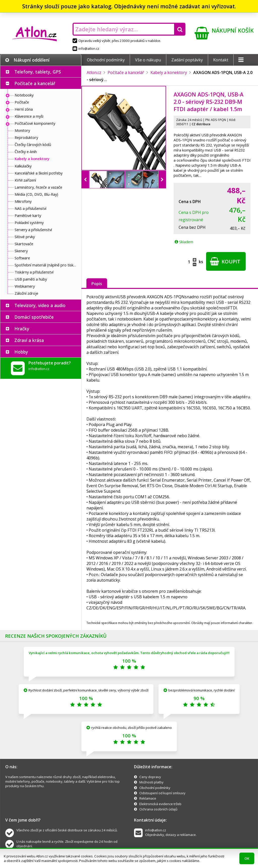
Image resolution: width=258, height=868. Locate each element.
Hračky (22, 329)
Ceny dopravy (150, 777)
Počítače (22, 102)
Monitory (22, 130)
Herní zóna (24, 109)
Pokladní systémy (29, 222)
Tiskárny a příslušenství (34, 272)
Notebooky (24, 95)
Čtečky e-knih (26, 152)
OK (247, 858)
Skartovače (24, 244)
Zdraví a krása (29, 340)
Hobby (21, 352)
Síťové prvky (25, 237)
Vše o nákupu (148, 60)
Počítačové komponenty (35, 123)
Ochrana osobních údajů (158, 809)
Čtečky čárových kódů (33, 144)
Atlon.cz (94, 72)
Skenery (21, 251)
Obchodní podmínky (106, 60)
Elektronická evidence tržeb (160, 804)
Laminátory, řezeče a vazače (38, 187)
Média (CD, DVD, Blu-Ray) (36, 194)
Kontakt (221, 60)
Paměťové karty (28, 215)
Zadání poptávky (187, 60)
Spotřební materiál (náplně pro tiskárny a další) (47, 265)
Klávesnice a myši (29, 116)
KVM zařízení (25, 180)
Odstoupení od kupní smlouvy (162, 793)
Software (22, 258)
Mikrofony (23, 201)
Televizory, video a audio (40, 305)
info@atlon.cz (86, 48)
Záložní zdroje (26, 293)
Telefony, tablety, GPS (38, 72)
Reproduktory (26, 137)
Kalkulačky (23, 166)
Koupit (225, 261)
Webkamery (25, 286)
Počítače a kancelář (35, 83)
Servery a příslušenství (33, 230)
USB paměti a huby (31, 279)
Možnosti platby (151, 782)
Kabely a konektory (32, 159)
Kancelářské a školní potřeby (39, 173)
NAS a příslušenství (30, 208)
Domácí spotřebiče (34, 317)
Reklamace (148, 798)
